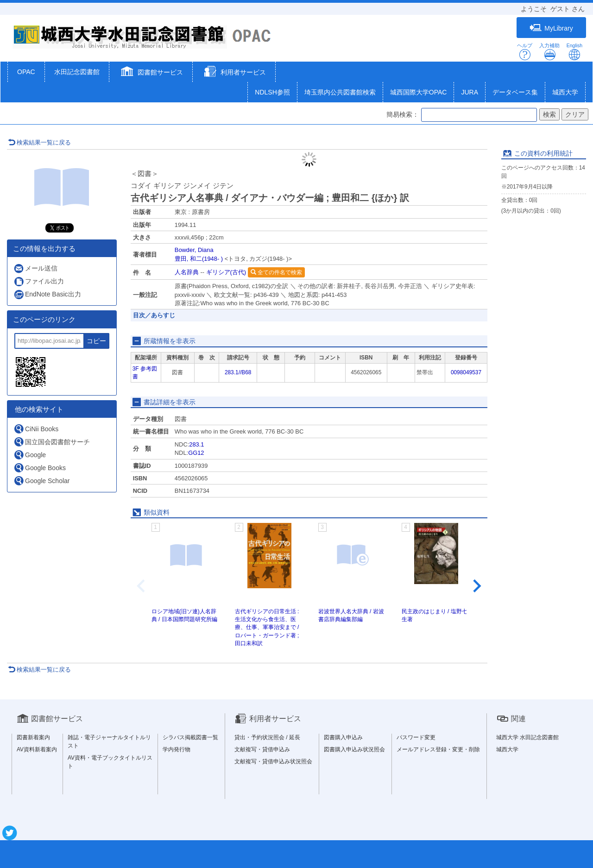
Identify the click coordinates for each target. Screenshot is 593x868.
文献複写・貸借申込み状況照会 (273, 761)
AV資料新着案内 (37, 749)
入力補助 (549, 52)
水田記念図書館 (77, 72)
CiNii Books (36, 429)
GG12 (196, 453)
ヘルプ (525, 52)
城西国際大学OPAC (419, 92)
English (574, 52)
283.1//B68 (238, 372)
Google (30, 455)
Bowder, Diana (194, 250)
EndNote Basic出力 (47, 294)
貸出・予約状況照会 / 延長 (267, 737)
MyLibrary (551, 28)
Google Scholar (42, 481)
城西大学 (565, 92)
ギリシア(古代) (226, 272)
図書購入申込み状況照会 (354, 749)
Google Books (40, 468)
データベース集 (515, 92)
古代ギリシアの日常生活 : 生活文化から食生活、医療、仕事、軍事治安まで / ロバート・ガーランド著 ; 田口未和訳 (267, 627)
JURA (470, 92)
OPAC (26, 72)
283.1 (196, 444)
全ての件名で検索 (276, 272)
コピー (96, 341)
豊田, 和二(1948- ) (199, 259)
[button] (151, 73)
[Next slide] (476, 586)
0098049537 (466, 372)
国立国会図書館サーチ (52, 442)
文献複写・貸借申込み (262, 749)
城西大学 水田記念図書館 (527, 737)
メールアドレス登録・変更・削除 (438, 749)
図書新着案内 (33, 737)
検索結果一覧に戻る (39, 142)
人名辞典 (187, 272)
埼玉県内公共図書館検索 (340, 92)
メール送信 (35, 268)
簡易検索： (403, 114)
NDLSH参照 (272, 92)
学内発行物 (177, 749)
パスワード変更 (416, 737)
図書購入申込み (343, 737)
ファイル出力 (39, 281)
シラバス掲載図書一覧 (190, 737)
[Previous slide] (142, 586)
